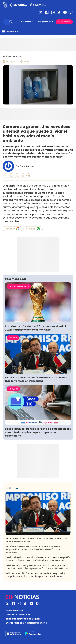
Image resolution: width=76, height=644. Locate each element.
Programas (27, 22)
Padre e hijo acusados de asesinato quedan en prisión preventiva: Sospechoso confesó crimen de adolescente (38, 559)
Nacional (13, 338)
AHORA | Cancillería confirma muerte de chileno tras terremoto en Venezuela (36, 379)
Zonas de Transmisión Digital (23, 619)
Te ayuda (13, 389)
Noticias (7, 56)
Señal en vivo (64, 22)
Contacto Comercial (18, 615)
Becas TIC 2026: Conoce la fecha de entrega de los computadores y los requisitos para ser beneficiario (38, 432)
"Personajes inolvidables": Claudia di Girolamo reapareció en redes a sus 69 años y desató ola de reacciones (33, 549)
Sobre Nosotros (14, 611)
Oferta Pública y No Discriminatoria (26, 623)
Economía (18, 56)
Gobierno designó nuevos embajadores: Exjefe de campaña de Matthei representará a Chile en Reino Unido (36, 567)
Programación (46, 22)
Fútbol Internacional (19, 286)
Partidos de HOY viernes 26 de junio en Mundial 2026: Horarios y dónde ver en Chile (35, 328)
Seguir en (12, 229)
